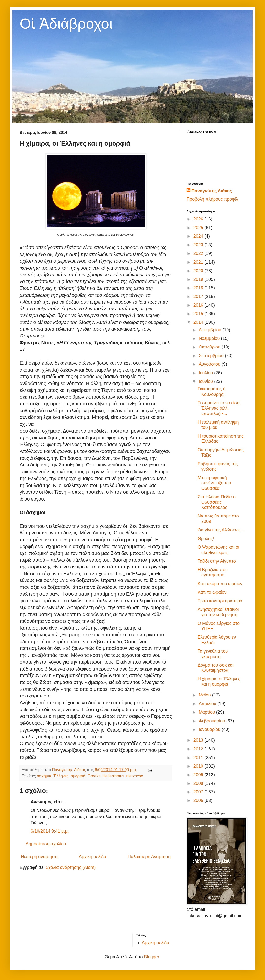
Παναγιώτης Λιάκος (212, 191)
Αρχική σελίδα (92, 857)
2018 (199, 288)
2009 (199, 775)
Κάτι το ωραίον (212, 592)
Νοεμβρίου (210, 338)
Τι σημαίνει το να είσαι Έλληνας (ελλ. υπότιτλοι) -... (219, 408)
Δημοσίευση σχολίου (46, 844)
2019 (199, 279)
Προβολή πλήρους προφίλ (212, 199)
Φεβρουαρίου (212, 721)
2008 (199, 783)
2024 (199, 236)
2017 (199, 297)
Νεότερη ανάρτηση (39, 857)
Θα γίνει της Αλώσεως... (221, 530)
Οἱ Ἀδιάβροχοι (66, 24)
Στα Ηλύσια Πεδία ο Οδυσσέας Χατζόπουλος (217, 502)
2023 (199, 245)
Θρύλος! (206, 539)
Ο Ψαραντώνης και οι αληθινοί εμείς (218, 550)
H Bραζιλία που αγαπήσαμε (213, 572)
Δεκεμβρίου (210, 330)
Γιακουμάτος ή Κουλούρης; (212, 392)
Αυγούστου (210, 364)
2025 (199, 228)
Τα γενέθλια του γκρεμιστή (213, 654)
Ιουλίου (206, 373)
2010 (199, 766)
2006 (199, 800)
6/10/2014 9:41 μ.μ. (50, 831)
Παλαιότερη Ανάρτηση (149, 857)
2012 (199, 749)
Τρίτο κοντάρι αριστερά (220, 601)
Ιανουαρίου (210, 729)
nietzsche (135, 776)
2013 (199, 740)
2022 (199, 253)
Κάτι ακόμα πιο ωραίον (220, 584)
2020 (199, 271)
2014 (199, 322)
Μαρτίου (207, 712)
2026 (199, 219)
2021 (199, 262)
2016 (199, 305)
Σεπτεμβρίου (212, 356)
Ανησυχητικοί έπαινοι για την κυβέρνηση (218, 612)
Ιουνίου (206, 381)
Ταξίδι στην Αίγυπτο (217, 561)
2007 (199, 792)
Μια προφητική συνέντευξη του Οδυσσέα (214, 483)
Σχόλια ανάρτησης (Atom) (71, 867)
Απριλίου (208, 704)
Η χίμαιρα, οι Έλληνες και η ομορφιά (219, 682)
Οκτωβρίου (210, 347)
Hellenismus (113, 776)
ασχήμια (44, 776)
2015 (199, 314)
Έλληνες (61, 776)
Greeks (94, 776)
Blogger (152, 957)
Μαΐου (205, 695)
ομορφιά (78, 776)
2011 (199, 758)
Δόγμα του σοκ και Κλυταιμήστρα (216, 668)
